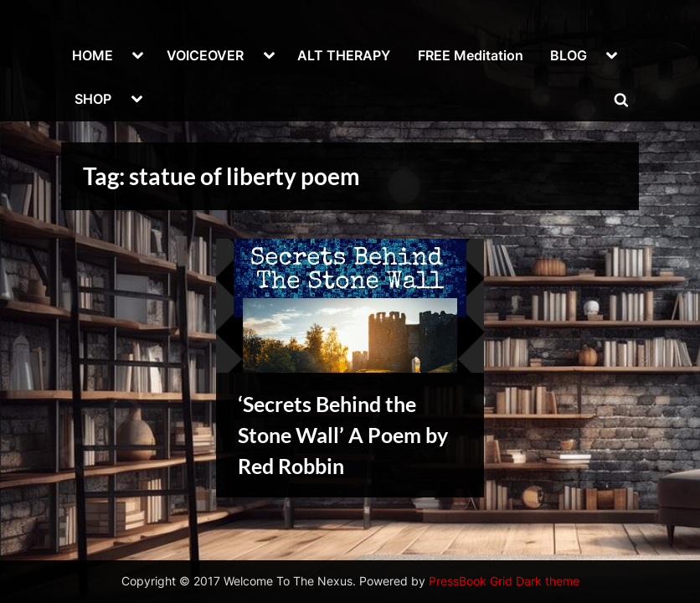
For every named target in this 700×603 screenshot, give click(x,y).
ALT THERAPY (344, 55)
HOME (93, 55)
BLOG (569, 55)
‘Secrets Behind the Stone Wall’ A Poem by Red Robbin (343, 435)
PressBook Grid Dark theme (504, 581)
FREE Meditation (471, 55)
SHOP (93, 99)
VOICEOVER (205, 55)
